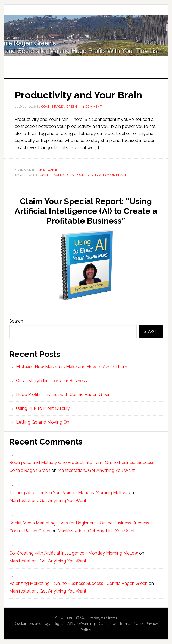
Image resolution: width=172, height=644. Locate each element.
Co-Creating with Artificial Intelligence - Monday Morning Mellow (74, 553)
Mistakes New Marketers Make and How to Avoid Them (72, 367)
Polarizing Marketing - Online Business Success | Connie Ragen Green (78, 583)
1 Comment (92, 107)
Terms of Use (131, 624)
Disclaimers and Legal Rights (39, 624)
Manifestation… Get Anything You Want (96, 470)
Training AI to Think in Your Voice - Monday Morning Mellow (68, 493)
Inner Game (47, 170)
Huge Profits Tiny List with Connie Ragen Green (86, 36)
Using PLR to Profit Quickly (43, 408)
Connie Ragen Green (56, 175)
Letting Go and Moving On (43, 422)
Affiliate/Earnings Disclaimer (92, 624)
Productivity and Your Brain (78, 95)
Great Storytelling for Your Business (51, 381)
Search (16, 321)
